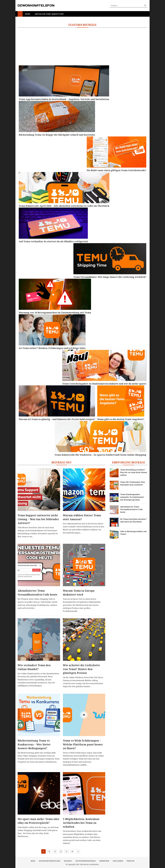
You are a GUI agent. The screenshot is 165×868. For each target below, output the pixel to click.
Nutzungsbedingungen (86, 861)
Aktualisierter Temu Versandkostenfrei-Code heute (37, 593)
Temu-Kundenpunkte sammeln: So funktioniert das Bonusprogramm (132, 497)
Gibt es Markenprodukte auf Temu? (133, 533)
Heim (33, 861)
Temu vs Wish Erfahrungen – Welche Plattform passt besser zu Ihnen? (83, 744)
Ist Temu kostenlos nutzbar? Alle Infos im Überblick (133, 520)
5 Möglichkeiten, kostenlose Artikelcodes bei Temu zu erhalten (81, 823)
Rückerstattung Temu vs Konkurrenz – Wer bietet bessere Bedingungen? (34, 744)
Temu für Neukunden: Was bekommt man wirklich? (133, 483)
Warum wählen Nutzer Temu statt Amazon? (82, 517)
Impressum (104, 861)
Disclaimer (118, 861)
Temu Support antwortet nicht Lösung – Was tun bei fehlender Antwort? (38, 519)
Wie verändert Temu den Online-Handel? (34, 667)
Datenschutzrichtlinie (50, 861)
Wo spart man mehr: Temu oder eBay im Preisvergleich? (39, 821)
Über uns (131, 861)
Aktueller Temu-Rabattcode (49, 14)
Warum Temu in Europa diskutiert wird (79, 593)
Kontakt (68, 861)
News (28, 14)
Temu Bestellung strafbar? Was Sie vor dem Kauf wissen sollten (134, 472)
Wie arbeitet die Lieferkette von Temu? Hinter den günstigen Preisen (81, 669)
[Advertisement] (82, 46)
